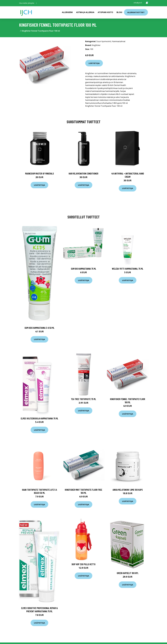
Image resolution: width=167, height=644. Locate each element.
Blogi (119, 12)
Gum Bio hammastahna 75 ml (84, 269)
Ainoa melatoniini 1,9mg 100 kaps (128, 490)
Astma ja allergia (85, 12)
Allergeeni (67, 12)
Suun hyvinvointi (104, 41)
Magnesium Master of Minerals (39, 173)
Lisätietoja (94, 63)
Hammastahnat (119, 41)
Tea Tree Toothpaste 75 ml (83, 399)
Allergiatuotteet (136, 12)
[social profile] (36, 3)
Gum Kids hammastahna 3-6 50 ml (39, 328)
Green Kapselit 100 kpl (128, 573)
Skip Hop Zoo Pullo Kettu (83, 564)
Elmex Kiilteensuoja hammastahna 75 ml (39, 418)
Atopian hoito (105, 12)
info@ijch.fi (138, 3)
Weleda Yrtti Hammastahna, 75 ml (128, 269)
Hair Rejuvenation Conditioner (83, 173)
